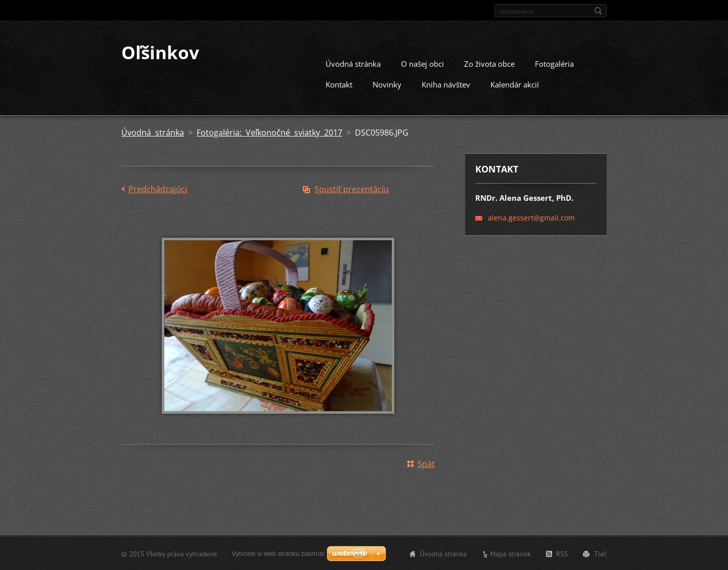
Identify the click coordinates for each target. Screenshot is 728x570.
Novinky (387, 84)
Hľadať (598, 11)
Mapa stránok (510, 553)
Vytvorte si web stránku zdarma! (278, 553)
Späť (426, 463)
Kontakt (339, 84)
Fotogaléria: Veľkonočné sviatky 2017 (269, 132)
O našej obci (422, 63)
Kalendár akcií (515, 84)
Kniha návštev (446, 84)
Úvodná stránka (353, 63)
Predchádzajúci (158, 189)
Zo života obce (489, 63)
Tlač (600, 553)
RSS (562, 553)
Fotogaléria (554, 63)
